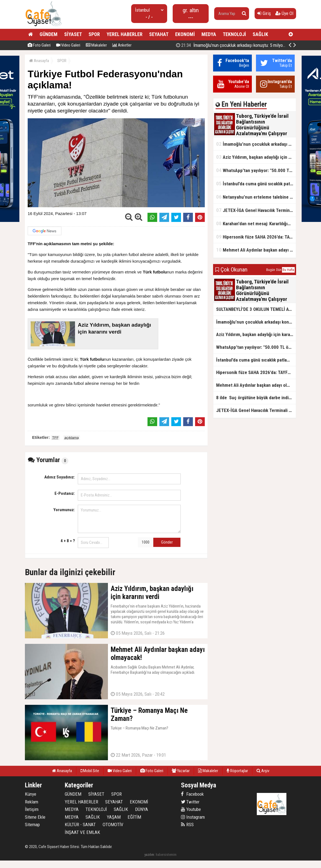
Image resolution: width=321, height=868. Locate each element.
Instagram (193, 817)
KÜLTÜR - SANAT (80, 825)
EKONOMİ (185, 34)
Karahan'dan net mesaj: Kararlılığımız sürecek (256, 223)
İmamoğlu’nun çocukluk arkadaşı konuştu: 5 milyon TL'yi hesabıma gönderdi (256, 144)
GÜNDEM (49, 34)
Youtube (191, 809)
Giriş (264, 13)
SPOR (94, 34)
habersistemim (166, 855)
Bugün (271, 270)
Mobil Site (90, 771)
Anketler (122, 45)
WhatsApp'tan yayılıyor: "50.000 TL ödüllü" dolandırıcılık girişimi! (256, 170)
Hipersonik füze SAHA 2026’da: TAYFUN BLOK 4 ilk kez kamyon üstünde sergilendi (256, 237)
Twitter (190, 802)
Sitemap (32, 825)
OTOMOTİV (113, 825)
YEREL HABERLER (125, 34)
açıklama (72, 438)
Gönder (167, 542)
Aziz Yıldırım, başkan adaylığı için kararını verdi (256, 157)
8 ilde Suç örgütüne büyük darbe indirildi (256, 398)
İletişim (32, 809)
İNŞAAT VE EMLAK (82, 832)
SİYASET (73, 34)
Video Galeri (68, 45)
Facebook (192, 794)
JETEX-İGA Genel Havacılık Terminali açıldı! (256, 210)
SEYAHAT (159, 34)
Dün (279, 270)
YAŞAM (114, 817)
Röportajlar (237, 771)
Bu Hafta (288, 270)
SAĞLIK (260, 34)
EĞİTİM (134, 817)
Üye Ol (284, 13)
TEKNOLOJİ (234, 34)
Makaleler (96, 45)
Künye (31, 794)
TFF (55, 438)
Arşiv (263, 771)
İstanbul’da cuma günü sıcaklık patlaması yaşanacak (256, 184)
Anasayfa (39, 61)
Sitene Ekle (35, 817)
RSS (187, 825)
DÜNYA (142, 809)
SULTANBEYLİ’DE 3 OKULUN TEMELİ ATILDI (256, 309)
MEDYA (209, 34)
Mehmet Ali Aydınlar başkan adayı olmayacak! (256, 250)
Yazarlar (181, 771)
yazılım (149, 855)
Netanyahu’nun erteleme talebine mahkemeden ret (256, 197)
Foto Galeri (39, 45)
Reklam (32, 802)
